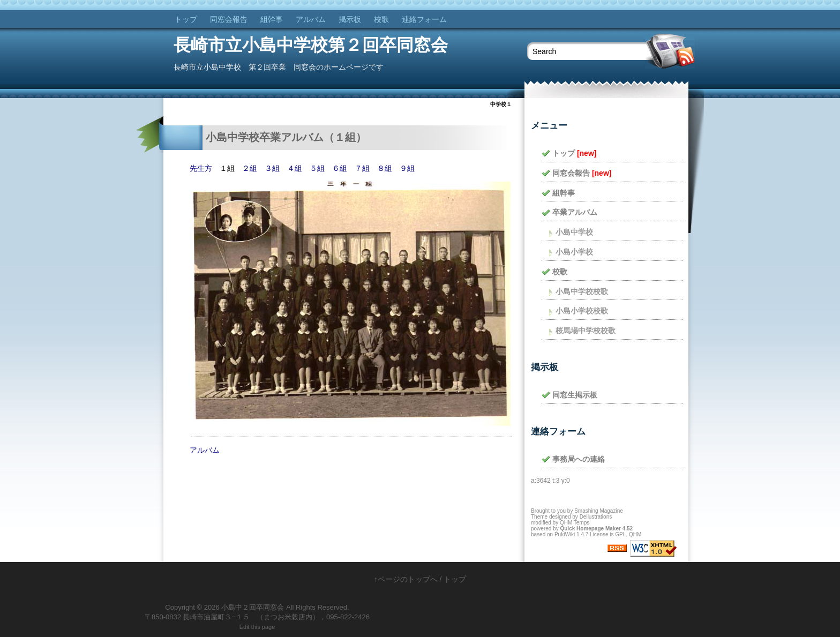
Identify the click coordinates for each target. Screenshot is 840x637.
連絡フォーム (424, 19)
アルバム (311, 19)
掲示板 (350, 19)
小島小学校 (574, 252)
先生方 (201, 168)
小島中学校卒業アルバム (265, 137)
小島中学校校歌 (582, 291)
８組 (385, 168)
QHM (635, 534)
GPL (620, 534)
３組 (272, 168)
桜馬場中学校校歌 (586, 331)
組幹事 (272, 19)
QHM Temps (575, 523)
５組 (317, 168)
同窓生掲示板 (575, 395)
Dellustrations (596, 517)
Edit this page (257, 627)
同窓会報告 (229, 19)
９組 (407, 168)
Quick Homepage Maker (590, 529)
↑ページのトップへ (406, 579)
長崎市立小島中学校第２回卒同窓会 (311, 45)
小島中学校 (574, 232)
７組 (362, 168)
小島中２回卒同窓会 (253, 607)
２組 (250, 168)
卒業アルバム (575, 212)
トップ (186, 19)
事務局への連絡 (579, 459)
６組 (340, 168)
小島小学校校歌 (582, 311)
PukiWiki (565, 534)
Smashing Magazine (599, 511)
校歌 (381, 19)
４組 (295, 168)
